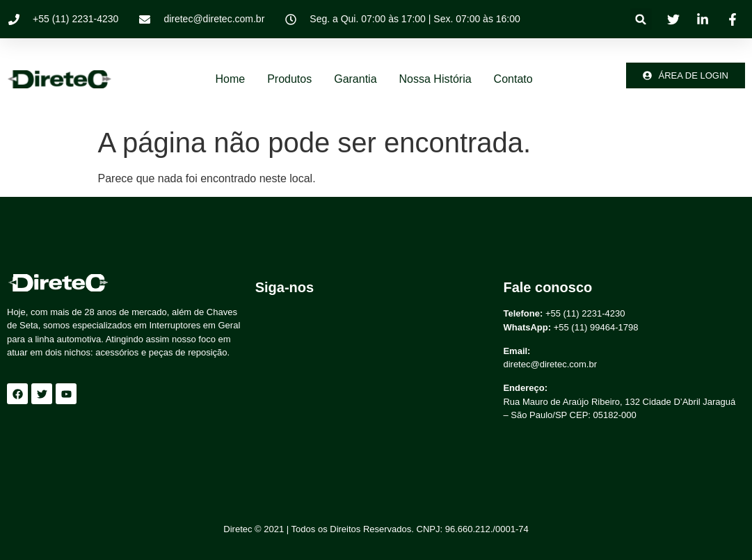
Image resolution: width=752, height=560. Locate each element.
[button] (641, 19)
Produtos (289, 79)
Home (230, 79)
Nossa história (435, 79)
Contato (513, 79)
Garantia (355, 79)
